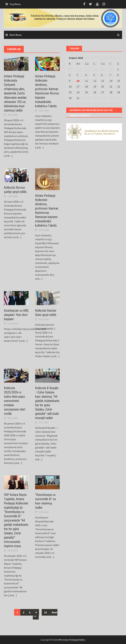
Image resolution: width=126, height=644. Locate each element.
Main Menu (16, 35)
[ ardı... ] (8, 156)
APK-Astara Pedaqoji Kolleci (72, 640)
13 (45, 612)
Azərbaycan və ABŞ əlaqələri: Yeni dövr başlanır (16, 315)
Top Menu (15, 4)
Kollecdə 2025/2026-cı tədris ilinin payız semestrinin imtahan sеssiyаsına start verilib (15, 401)
